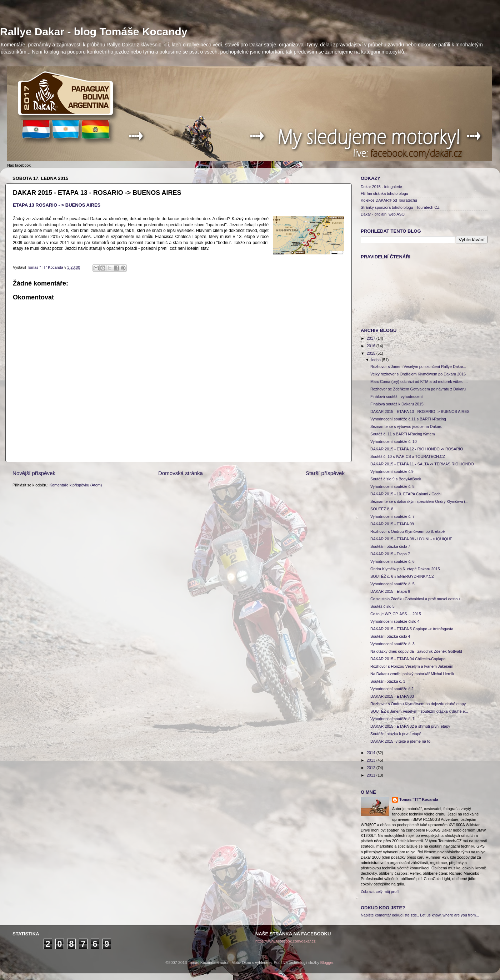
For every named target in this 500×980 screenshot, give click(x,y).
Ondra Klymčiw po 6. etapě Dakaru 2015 (405, 569)
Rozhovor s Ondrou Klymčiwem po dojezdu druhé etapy (418, 704)
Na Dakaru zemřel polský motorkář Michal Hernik (412, 674)
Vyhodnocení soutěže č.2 (392, 689)
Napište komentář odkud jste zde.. (390, 915)
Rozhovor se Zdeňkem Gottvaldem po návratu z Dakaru (418, 389)
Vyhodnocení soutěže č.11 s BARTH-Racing (408, 419)
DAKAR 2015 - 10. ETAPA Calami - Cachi (406, 494)
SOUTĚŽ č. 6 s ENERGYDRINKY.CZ (402, 576)
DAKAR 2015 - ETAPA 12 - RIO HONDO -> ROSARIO (417, 449)
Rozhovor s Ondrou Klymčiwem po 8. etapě (407, 531)
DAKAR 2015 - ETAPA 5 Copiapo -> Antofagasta (412, 629)
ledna (377, 360)
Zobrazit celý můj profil (380, 891)
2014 (372, 753)
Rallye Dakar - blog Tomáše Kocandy (94, 32)
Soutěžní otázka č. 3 (388, 681)
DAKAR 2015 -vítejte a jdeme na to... (402, 741)
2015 (372, 353)
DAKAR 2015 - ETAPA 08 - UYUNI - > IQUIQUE (411, 539)
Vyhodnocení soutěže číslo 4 (395, 621)
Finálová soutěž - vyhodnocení (396, 396)
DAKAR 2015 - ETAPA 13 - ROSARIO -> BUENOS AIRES (420, 411)
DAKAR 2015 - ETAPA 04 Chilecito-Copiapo (408, 659)
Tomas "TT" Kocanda (46, 267)
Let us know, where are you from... (449, 915)
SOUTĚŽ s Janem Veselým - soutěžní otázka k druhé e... (419, 711)
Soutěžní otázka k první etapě (396, 734)
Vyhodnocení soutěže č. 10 (394, 441)
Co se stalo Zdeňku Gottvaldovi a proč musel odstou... (417, 599)
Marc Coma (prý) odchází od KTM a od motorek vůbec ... (419, 382)
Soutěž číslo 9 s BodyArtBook (396, 479)
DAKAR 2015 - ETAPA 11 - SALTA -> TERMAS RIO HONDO (422, 464)
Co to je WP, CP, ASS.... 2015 (396, 614)
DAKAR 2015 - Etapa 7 (390, 554)
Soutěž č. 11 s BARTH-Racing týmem (402, 434)
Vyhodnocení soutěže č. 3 (392, 644)
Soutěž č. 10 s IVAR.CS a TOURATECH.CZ (408, 456)
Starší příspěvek (325, 473)
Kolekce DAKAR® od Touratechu (389, 200)
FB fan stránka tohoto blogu (384, 193)
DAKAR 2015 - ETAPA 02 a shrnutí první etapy (410, 726)
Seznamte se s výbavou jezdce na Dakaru (406, 426)
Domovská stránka (181, 473)
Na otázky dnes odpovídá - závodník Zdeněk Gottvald (416, 651)
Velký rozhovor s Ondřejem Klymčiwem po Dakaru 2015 (418, 374)
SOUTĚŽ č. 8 (382, 509)
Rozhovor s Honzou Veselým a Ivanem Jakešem (412, 666)
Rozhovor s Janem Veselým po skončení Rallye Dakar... (418, 367)
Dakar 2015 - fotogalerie (381, 187)
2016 (372, 346)
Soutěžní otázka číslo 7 (390, 546)
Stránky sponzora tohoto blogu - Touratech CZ (400, 207)
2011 (372, 775)
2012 (372, 768)
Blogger (327, 963)
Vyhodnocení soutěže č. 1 (392, 719)
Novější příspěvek (34, 473)
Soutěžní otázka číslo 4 (390, 636)
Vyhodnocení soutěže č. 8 (392, 486)
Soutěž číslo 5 (382, 606)
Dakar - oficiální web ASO (383, 214)
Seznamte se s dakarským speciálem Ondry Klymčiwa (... (419, 501)
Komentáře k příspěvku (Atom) (76, 485)
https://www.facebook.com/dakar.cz (286, 941)
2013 (372, 760)
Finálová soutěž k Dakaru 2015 (397, 404)
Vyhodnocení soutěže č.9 (392, 471)
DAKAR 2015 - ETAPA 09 (392, 524)
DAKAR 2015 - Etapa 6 (390, 591)
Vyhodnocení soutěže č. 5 (392, 584)
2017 (372, 338)
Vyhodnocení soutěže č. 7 (392, 516)
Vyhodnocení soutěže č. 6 (392, 561)
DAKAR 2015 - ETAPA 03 (392, 696)
